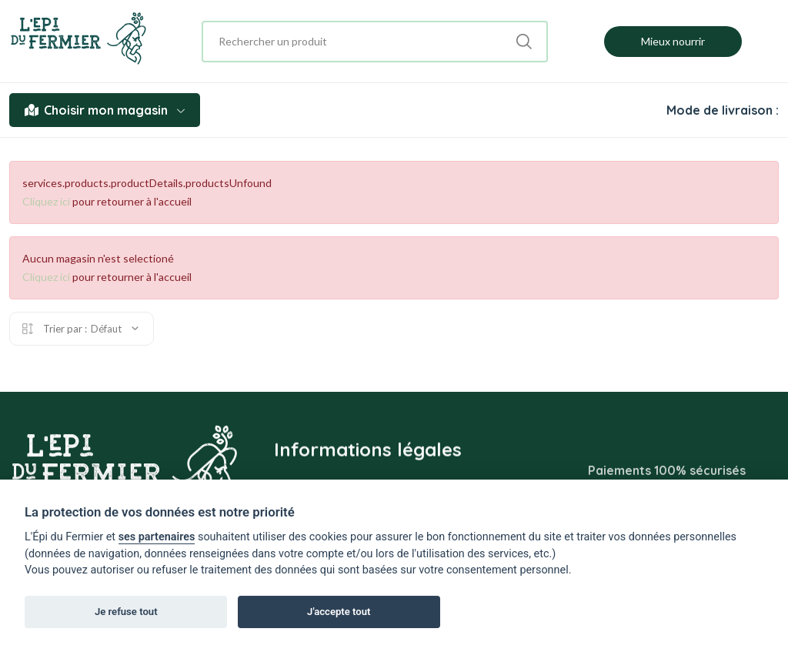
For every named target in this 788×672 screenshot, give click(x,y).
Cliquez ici (46, 201)
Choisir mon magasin (105, 110)
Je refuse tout (126, 612)
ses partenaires (157, 537)
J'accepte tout (339, 612)
